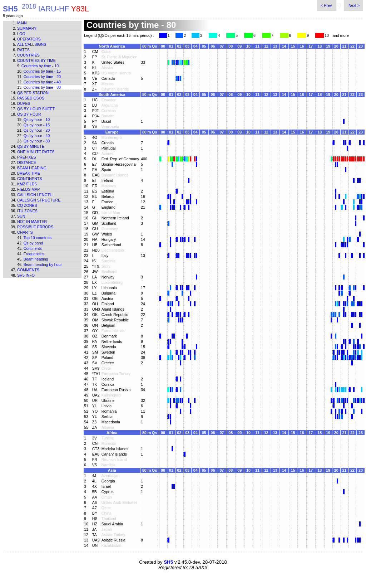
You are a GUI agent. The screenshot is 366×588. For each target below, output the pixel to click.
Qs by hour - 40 (37, 136)
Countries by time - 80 (42, 87)
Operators (29, 39)
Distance (27, 162)
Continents (29, 179)
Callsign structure (39, 200)
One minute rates (36, 152)
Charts (25, 232)
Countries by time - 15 (42, 71)
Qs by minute (31, 146)
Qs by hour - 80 (37, 141)
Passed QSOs (31, 98)
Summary (27, 28)
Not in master (32, 222)
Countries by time (36, 60)
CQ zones (27, 205)
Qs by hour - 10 (37, 120)
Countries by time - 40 (42, 82)
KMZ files (27, 184)
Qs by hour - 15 (37, 125)
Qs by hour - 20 (37, 130)
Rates (23, 50)
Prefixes (27, 157)
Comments (28, 270)
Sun (21, 216)
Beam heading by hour (43, 264)
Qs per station (33, 93)
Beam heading (32, 168)
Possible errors (35, 227)
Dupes (24, 103)
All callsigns (32, 44)
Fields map (28, 189)
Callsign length (35, 195)
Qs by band (33, 243)
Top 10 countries (38, 238)
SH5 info (26, 275)
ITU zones (27, 211)
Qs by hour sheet (36, 109)
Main (22, 23)
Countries (28, 55)
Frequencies (34, 254)
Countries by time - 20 (42, 77)
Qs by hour (29, 114)
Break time (29, 173)
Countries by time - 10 (40, 66)
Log (21, 34)
